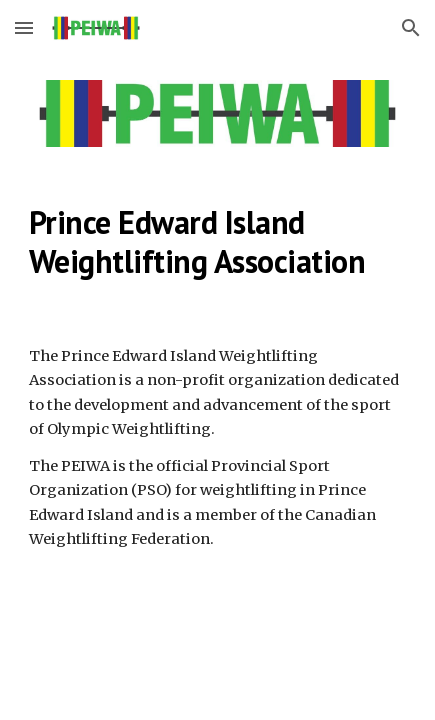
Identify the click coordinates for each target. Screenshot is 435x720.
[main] (217, 241)
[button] (24, 27)
